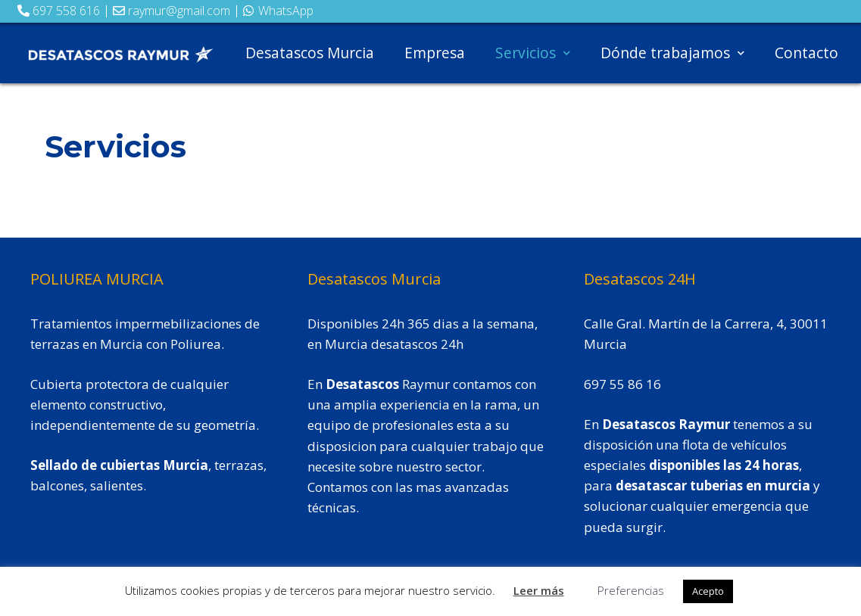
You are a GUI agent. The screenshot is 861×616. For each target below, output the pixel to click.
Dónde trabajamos (672, 53)
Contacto (806, 53)
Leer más (539, 590)
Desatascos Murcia (310, 53)
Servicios (533, 53)
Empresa (435, 53)
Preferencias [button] (631, 590)
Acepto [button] (708, 591)
